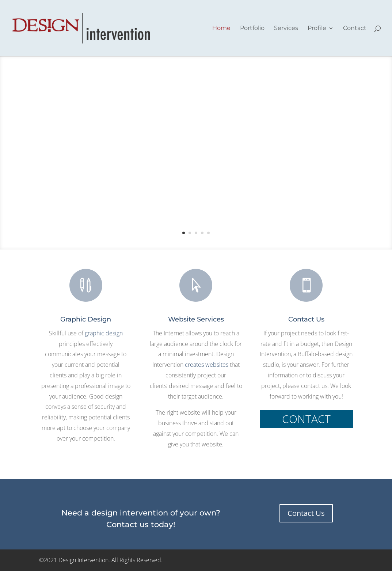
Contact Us (306, 513)
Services (286, 28)
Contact (355, 28)
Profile (317, 28)
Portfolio (252, 28)
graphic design (104, 333)
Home (221, 28)
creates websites (207, 365)
